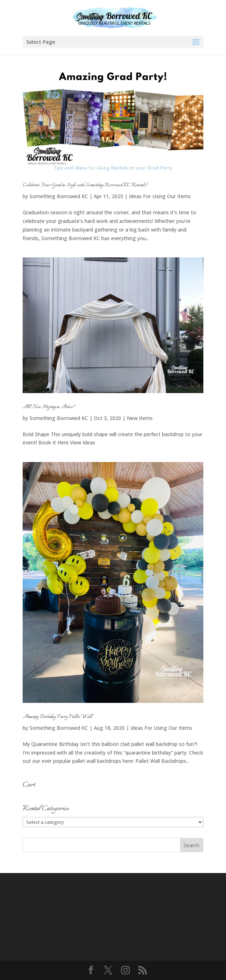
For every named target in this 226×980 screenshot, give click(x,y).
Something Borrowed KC (59, 196)
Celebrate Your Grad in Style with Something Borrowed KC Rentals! (85, 185)
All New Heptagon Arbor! (49, 407)
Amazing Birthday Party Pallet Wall (57, 717)
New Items (140, 418)
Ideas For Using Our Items (160, 196)
